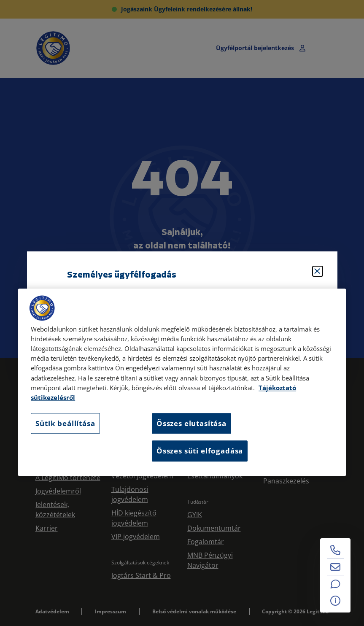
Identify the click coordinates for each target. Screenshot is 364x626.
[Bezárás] (318, 271)
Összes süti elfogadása (200, 451)
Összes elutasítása (191, 423)
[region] (182, 382)
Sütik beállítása (65, 423)
